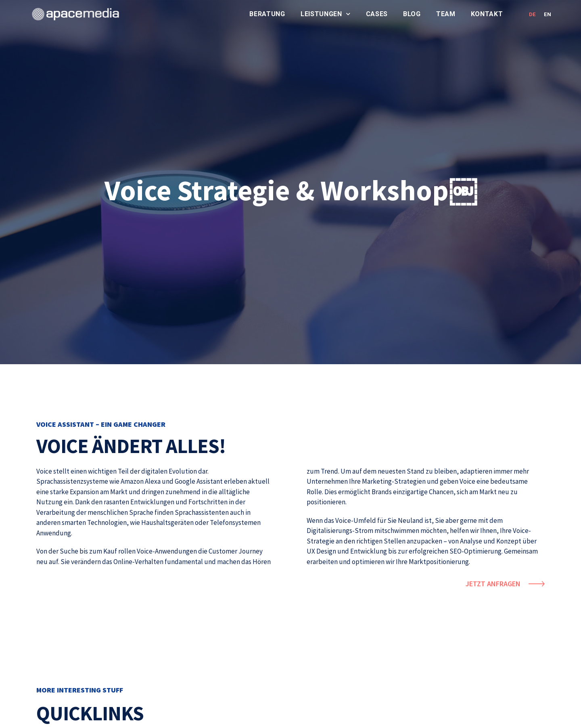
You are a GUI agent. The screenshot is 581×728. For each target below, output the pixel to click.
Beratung (267, 14)
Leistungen (326, 14)
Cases (377, 14)
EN (548, 14)
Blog (412, 14)
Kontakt (487, 14)
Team (446, 14)
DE (532, 14)
